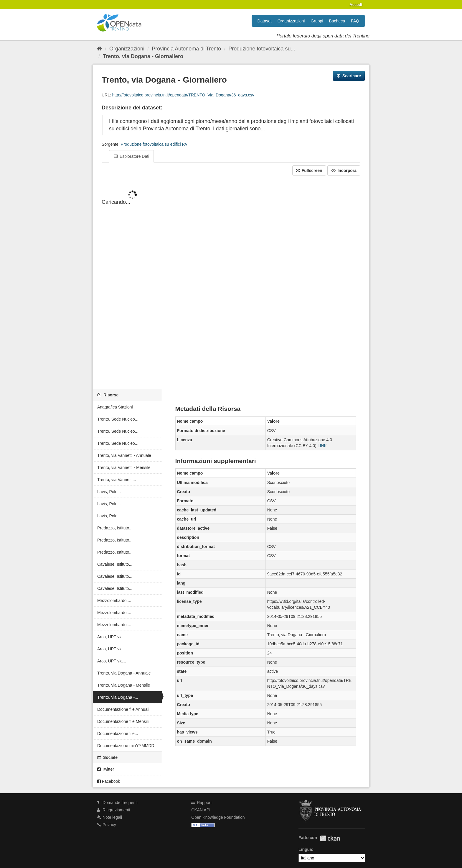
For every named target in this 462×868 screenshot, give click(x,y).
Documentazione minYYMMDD (126, 746)
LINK (322, 446)
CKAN (330, 838)
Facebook (109, 781)
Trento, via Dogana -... (118, 697)
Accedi (356, 5)
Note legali (109, 817)
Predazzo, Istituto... (115, 528)
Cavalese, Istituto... (115, 564)
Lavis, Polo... (109, 492)
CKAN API (201, 810)
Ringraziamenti (113, 810)
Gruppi (317, 21)
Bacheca (337, 21)
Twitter (106, 769)
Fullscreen (309, 170)
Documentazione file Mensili (123, 721)
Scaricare (349, 76)
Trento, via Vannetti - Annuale (124, 455)
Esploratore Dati (131, 156)
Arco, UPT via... (112, 637)
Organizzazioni (291, 21)
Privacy (107, 825)
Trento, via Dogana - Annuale (124, 673)
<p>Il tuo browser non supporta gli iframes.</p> (231, 283)
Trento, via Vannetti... (117, 480)
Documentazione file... (118, 734)
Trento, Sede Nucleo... (118, 419)
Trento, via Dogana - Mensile (124, 685)
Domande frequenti (117, 803)
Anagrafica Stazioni (115, 407)
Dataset (265, 21)
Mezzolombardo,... (114, 600)
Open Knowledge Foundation (218, 817)
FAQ (355, 21)
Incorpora (344, 170)
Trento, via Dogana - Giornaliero (143, 56)
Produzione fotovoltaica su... (262, 49)
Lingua (305, 849)
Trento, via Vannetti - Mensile (124, 467)
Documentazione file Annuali (123, 709)
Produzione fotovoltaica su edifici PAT (155, 144)
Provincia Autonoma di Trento (186, 49)
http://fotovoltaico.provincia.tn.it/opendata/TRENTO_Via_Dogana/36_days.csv (183, 95)
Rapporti (202, 803)
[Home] (99, 49)
